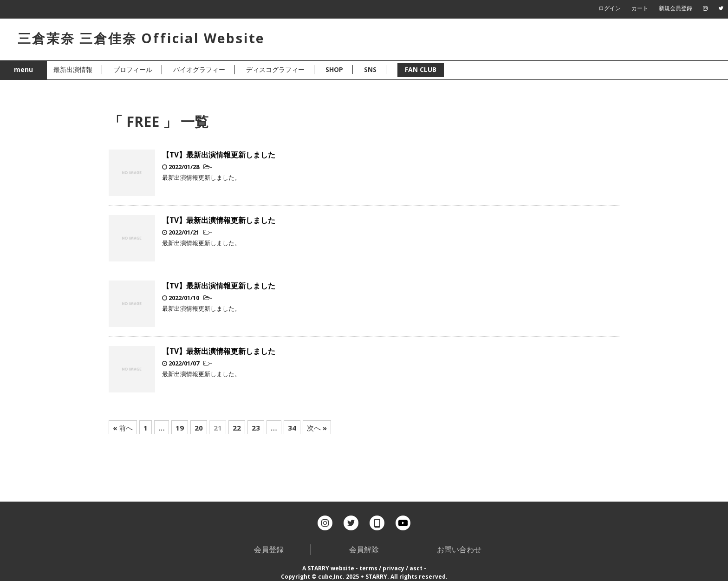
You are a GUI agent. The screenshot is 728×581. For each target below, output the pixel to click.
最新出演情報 (73, 69)
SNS (370, 69)
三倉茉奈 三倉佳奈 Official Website (141, 38)
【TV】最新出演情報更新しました (219, 155)
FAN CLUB (421, 69)
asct (416, 568)
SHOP (334, 69)
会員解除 (364, 549)
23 (256, 428)
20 (199, 428)
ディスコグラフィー (275, 69)
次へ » (317, 428)
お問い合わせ (459, 549)
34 (292, 428)
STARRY (318, 568)
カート (640, 8)
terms (368, 568)
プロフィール (133, 69)
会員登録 (269, 549)
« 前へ (123, 428)
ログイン (610, 8)
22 (237, 428)
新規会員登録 (676, 8)
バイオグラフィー (199, 69)
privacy (393, 568)
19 (180, 428)
